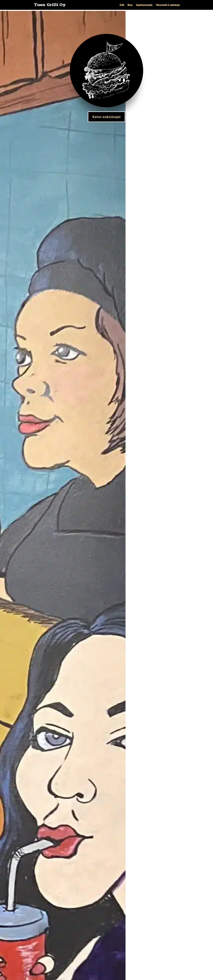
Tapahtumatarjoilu (144, 5)
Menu (130, 5)
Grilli (122, 5)
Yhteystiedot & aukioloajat (168, 5)
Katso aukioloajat (106, 117)
